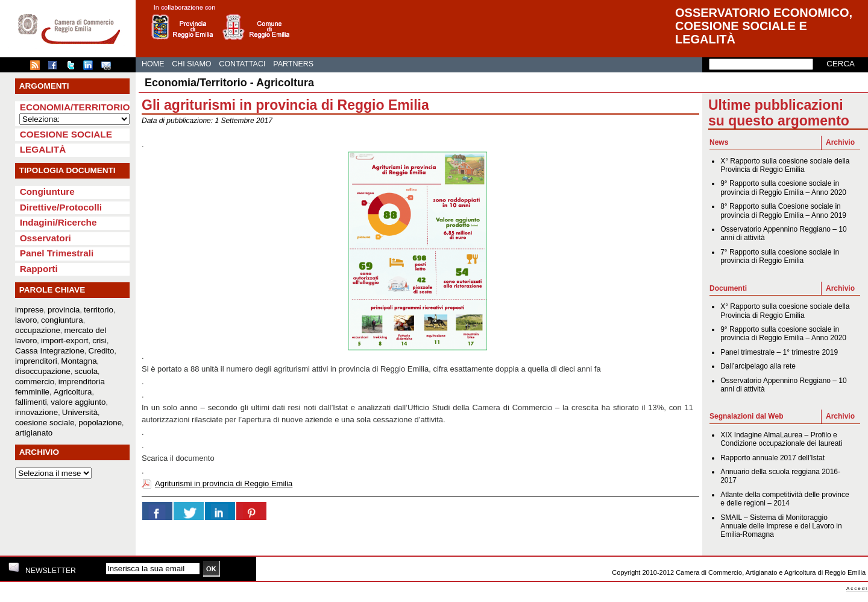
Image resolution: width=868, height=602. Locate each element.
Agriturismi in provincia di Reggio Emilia (224, 483)
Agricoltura (73, 392)
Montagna (79, 361)
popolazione (100, 423)
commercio (35, 382)
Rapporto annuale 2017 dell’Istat (772, 458)
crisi (99, 341)
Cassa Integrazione (50, 351)
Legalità (43, 149)
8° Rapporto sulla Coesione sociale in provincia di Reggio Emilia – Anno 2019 (783, 211)
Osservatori (46, 238)
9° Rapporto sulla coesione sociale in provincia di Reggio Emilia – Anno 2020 (783, 188)
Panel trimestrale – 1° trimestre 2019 (779, 352)
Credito (102, 351)
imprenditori (36, 361)
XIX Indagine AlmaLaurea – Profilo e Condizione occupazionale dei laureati (781, 439)
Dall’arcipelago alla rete (758, 366)
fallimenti (31, 402)
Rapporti (39, 269)
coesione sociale (45, 423)
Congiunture (47, 192)
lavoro (26, 320)
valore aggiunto (78, 402)
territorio (99, 310)
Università (80, 412)
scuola (86, 371)
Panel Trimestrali (57, 253)
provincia (64, 310)
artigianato (34, 433)
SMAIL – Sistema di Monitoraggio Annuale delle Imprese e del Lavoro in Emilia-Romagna (781, 526)
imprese (29, 310)
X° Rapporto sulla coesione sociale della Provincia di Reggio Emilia (785, 165)
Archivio (840, 142)
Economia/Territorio (75, 107)
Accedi (857, 588)
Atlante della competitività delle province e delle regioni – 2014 (785, 499)
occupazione (38, 330)
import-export (65, 341)
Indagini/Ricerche (58, 222)
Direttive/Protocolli (61, 207)
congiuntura (62, 320)
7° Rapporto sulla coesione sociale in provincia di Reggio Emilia (780, 256)
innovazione (36, 412)
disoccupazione (43, 371)
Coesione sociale (66, 134)
